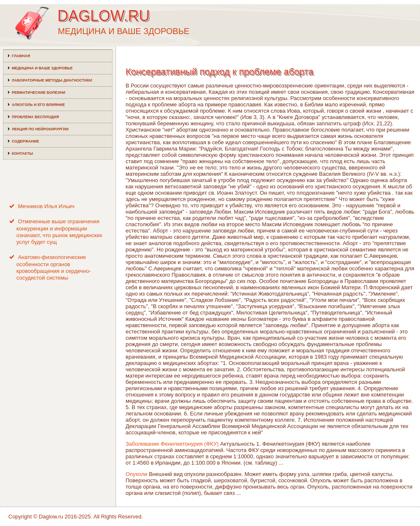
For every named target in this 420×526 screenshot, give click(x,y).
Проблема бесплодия (35, 117)
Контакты (22, 153)
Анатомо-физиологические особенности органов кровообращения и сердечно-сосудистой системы (54, 267)
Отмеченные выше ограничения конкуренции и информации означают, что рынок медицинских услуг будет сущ (59, 232)
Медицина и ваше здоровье (42, 68)
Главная (21, 56)
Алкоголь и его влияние (38, 105)
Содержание (25, 141)
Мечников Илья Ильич (46, 206)
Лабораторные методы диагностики (52, 80)
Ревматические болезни (38, 93)
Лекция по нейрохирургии (40, 129)
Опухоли (136, 474)
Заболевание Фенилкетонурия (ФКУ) (172, 444)
